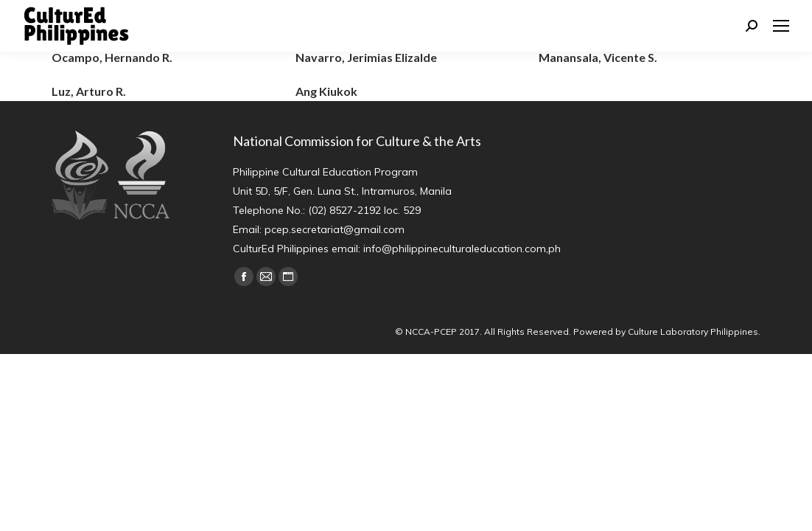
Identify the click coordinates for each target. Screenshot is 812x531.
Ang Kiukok (326, 91)
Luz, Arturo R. (89, 91)
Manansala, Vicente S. (598, 57)
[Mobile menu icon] (781, 26)
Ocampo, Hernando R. (112, 57)
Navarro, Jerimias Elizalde (366, 57)
